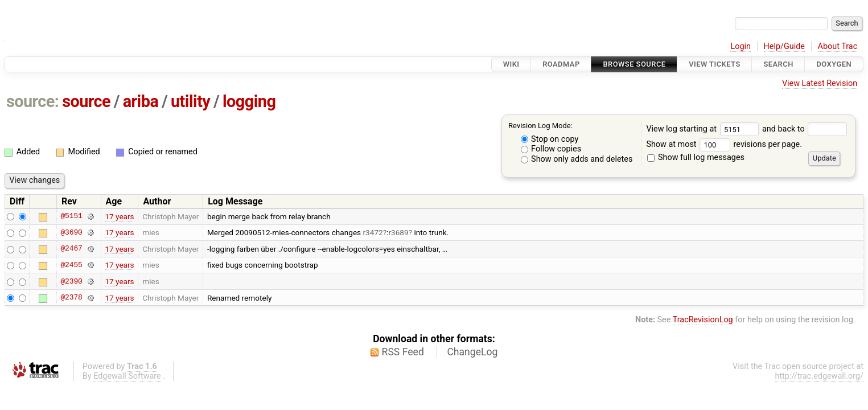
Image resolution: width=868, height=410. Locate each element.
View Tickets (714, 64)
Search (778, 64)
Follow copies (551, 149)
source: (33, 101)
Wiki (511, 64)
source (86, 101)
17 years (119, 216)
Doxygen (834, 64)
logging (249, 101)
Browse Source (634, 64)
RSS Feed (403, 352)
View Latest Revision (820, 83)
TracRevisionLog (703, 320)
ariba (141, 101)
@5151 (71, 216)
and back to (805, 129)
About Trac (838, 46)
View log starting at (704, 129)
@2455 (71, 265)
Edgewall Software (127, 376)
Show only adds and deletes (577, 159)
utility (190, 101)
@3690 (71, 232)
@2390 (71, 281)
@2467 (71, 249)
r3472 (373, 232)
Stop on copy (550, 139)
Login (741, 46)
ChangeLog (472, 352)
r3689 (398, 232)
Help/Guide (784, 46)
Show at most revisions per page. (724, 144)
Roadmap (561, 64)
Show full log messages (696, 157)
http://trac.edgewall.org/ (819, 376)
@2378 (71, 298)
